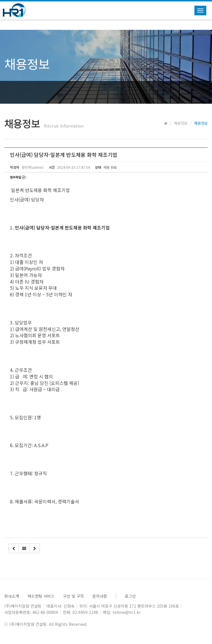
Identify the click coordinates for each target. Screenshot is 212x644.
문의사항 (100, 596)
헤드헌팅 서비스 (41, 596)
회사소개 (12, 596)
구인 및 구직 (73, 596)
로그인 (130, 596)
